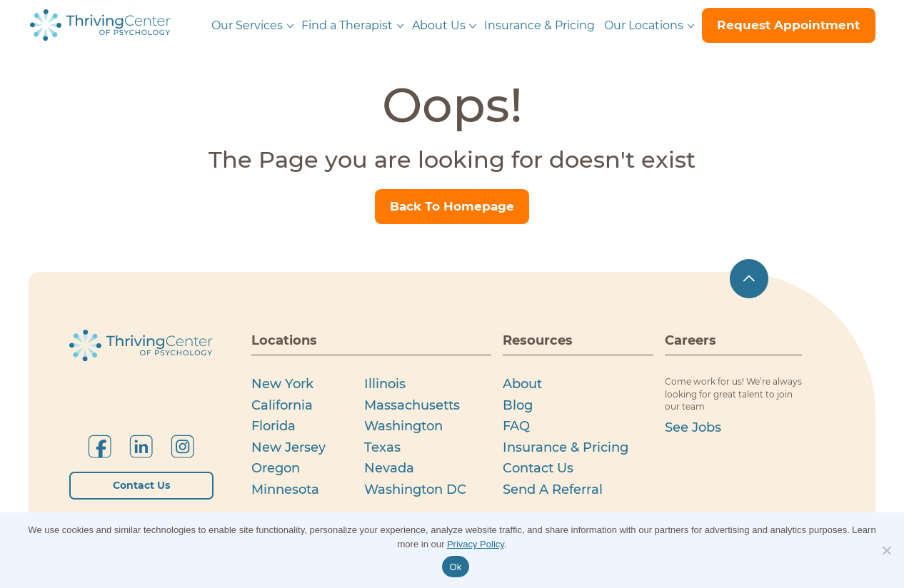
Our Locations (644, 25)
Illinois (385, 384)
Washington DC (415, 489)
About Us (439, 25)
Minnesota (285, 489)
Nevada (389, 468)
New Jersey (288, 447)
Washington (403, 426)
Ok (455, 567)
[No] (886, 550)
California (282, 405)
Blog (518, 405)
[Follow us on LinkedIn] (141, 446)
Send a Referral (553, 489)
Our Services (247, 25)
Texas (382, 447)
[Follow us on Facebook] (100, 446)
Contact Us (141, 485)
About (522, 384)
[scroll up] (749, 279)
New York (282, 384)
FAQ (516, 426)
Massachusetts (412, 405)
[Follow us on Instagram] (182, 446)
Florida (273, 426)
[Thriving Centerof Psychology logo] (141, 346)
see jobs (693, 427)
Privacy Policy (476, 544)
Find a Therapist (347, 25)
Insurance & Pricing (539, 25)
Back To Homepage (452, 206)
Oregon (276, 468)
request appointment (788, 25)
